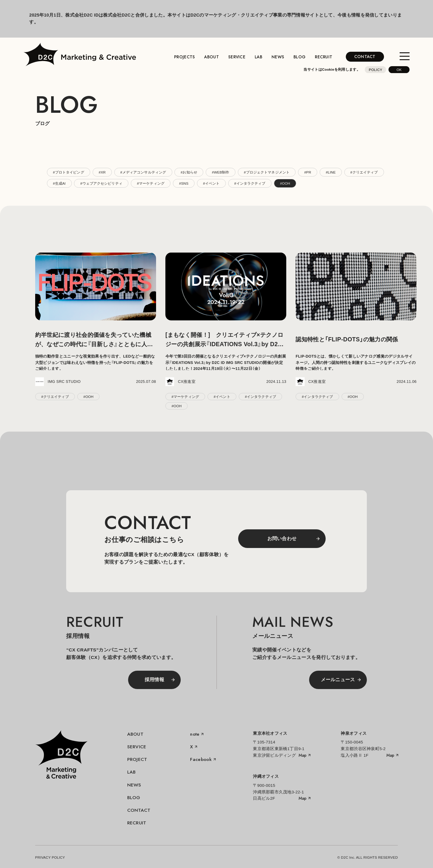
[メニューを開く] (405, 57)
